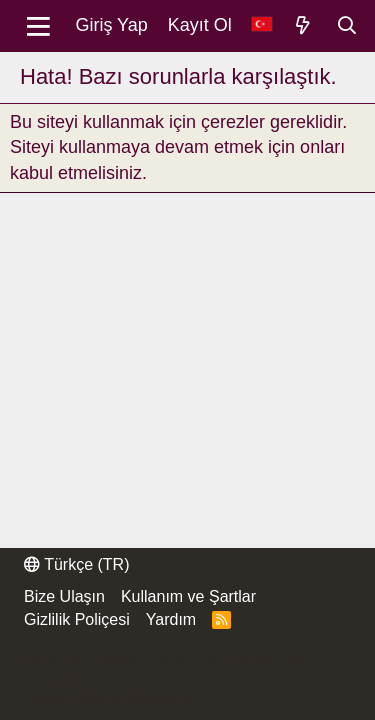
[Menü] (38, 26)
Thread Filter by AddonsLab (110, 699)
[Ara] (346, 26)
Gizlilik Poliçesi (77, 619)
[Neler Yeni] (303, 26)
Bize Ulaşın (64, 596)
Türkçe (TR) (76, 564)
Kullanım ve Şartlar (188, 596)
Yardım (171, 619)
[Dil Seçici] (262, 25)
